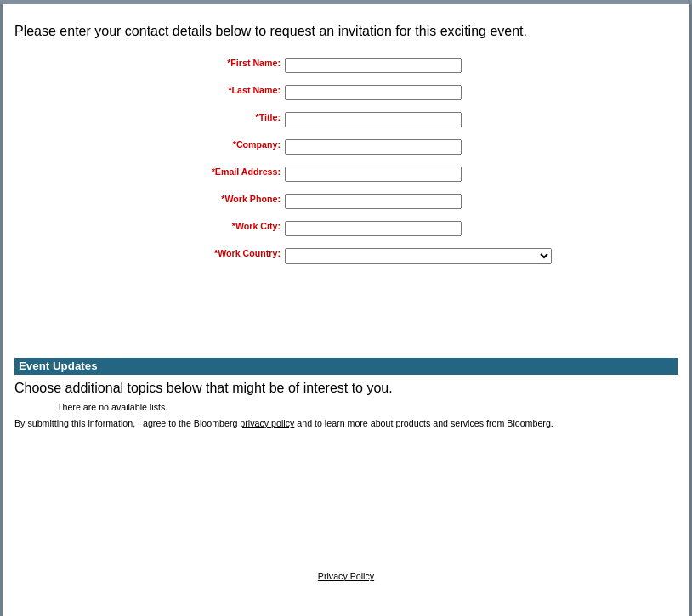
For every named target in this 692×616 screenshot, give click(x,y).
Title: (270, 117)
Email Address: (248, 172)
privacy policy (267, 423)
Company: (258, 144)
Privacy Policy (346, 576)
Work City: (258, 226)
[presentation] (416, 319)
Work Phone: (252, 199)
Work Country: (249, 253)
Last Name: (256, 90)
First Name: (255, 63)
